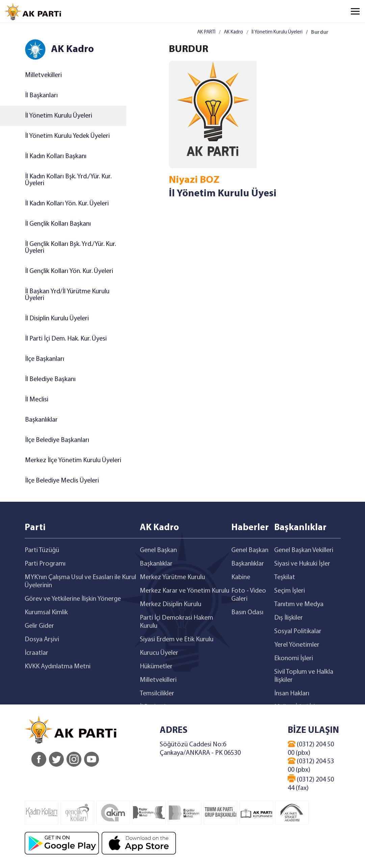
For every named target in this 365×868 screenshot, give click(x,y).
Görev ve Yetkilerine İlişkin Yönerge (73, 599)
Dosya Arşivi (42, 640)
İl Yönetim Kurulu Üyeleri (59, 116)
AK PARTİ (206, 32)
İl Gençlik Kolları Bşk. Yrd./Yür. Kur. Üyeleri (70, 248)
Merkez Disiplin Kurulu (171, 604)
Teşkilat (285, 577)
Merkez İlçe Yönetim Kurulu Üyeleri (73, 461)
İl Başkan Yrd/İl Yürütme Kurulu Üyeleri (67, 295)
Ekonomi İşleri (294, 659)
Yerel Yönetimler (297, 645)
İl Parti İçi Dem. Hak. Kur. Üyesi (66, 339)
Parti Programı (45, 564)
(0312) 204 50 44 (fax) (311, 783)
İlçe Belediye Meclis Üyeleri (62, 481)
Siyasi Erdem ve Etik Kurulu (177, 640)
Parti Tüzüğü (42, 550)
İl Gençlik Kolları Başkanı (58, 224)
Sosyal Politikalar (298, 631)
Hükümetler (156, 667)
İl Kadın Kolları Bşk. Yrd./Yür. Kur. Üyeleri (68, 180)
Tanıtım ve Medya (299, 604)
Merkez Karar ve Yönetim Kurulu (185, 591)
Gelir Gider (39, 626)
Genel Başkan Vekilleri (304, 550)
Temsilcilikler (157, 694)
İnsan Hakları (292, 694)
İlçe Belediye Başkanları (57, 440)
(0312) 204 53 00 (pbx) (311, 765)
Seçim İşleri (290, 591)
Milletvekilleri (43, 75)
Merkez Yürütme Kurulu (172, 577)
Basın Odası (247, 613)
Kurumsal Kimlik (46, 613)
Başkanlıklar (41, 420)
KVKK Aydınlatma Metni (58, 667)
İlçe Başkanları (45, 359)
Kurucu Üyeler (159, 653)
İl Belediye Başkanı (50, 379)
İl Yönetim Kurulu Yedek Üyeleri (67, 136)
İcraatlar (36, 653)
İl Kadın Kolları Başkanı (56, 156)
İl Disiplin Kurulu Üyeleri (57, 319)
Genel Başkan (158, 550)
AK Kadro (233, 32)
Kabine (241, 577)
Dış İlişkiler (289, 618)
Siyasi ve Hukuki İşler (302, 564)
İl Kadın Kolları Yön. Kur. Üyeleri (67, 204)
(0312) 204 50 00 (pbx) (311, 749)
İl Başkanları (41, 96)
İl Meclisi (37, 400)
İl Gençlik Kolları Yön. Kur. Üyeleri (69, 271)
